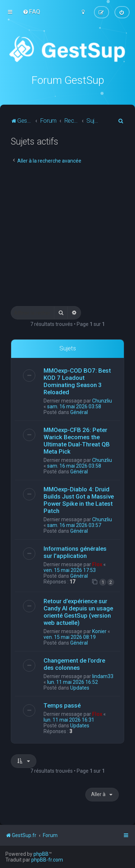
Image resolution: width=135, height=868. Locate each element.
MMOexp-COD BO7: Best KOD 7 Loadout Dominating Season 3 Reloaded (77, 381)
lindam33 (103, 676)
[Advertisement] (67, 235)
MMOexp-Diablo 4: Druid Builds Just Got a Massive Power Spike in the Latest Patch (79, 500)
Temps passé (62, 705)
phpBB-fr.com (47, 860)
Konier (99, 631)
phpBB (41, 854)
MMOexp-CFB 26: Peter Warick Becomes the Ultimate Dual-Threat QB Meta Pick (77, 440)
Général (79, 412)
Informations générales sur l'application (75, 552)
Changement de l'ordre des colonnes (74, 664)
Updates (80, 688)
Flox (97, 564)
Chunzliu (102, 400)
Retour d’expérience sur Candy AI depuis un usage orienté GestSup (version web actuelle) (78, 612)
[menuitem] (31, 12)
